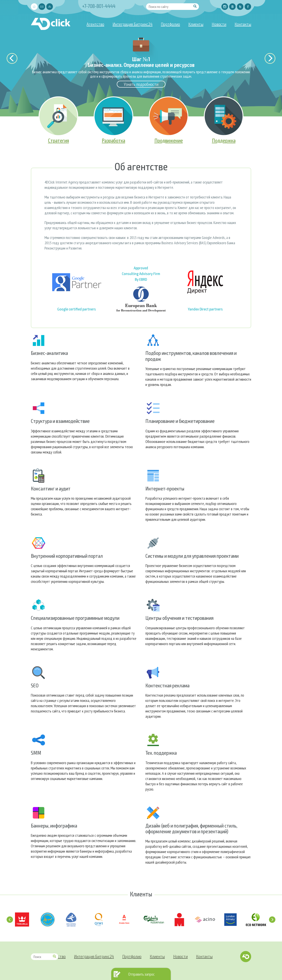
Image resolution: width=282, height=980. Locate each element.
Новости (219, 24)
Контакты (243, 24)
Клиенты (196, 24)
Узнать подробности (141, 84)
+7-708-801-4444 (99, 6)
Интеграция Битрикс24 (133, 24)
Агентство (95, 24)
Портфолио (170, 24)
